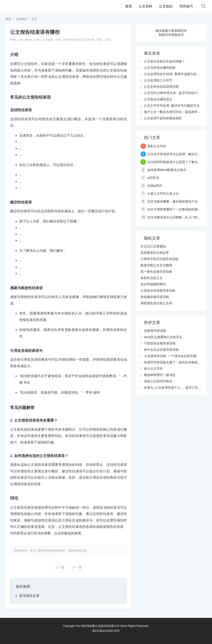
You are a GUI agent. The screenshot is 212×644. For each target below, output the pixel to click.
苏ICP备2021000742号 (106, 631)
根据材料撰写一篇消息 (160, 375)
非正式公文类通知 (153, 246)
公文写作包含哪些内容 (160, 68)
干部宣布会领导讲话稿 (160, 343)
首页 (129, 6)
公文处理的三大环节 (158, 80)
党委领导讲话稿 (155, 331)
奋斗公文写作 (153, 369)
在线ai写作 (155, 186)
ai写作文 (153, 178)
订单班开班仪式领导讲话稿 (159, 259)
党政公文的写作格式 (158, 381)
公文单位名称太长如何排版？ (164, 61)
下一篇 (77, 567)
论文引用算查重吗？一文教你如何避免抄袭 (177, 209)
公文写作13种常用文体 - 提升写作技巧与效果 (175, 93)
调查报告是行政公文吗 (156, 303)
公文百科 (145, 6)
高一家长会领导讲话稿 (156, 272)
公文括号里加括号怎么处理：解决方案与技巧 (179, 154)
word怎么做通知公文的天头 (163, 337)
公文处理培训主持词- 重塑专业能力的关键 (173, 74)
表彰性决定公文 (152, 278)
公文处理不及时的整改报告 (163, 118)
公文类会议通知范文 (158, 99)
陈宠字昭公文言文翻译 (156, 265)
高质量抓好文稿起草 (155, 253)
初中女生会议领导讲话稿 (161, 350)
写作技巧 (186, 6)
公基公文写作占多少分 (163, 194)
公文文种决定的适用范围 (161, 87)
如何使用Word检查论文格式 (167, 170)
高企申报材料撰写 (153, 284)
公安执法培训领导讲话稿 (158, 291)
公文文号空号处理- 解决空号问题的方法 (172, 106)
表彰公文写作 (157, 146)
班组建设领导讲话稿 (155, 297)
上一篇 (60, 567)
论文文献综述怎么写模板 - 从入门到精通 (175, 217)
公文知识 (166, 6)
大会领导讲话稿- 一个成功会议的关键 (170, 356)
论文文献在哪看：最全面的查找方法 (173, 201)
